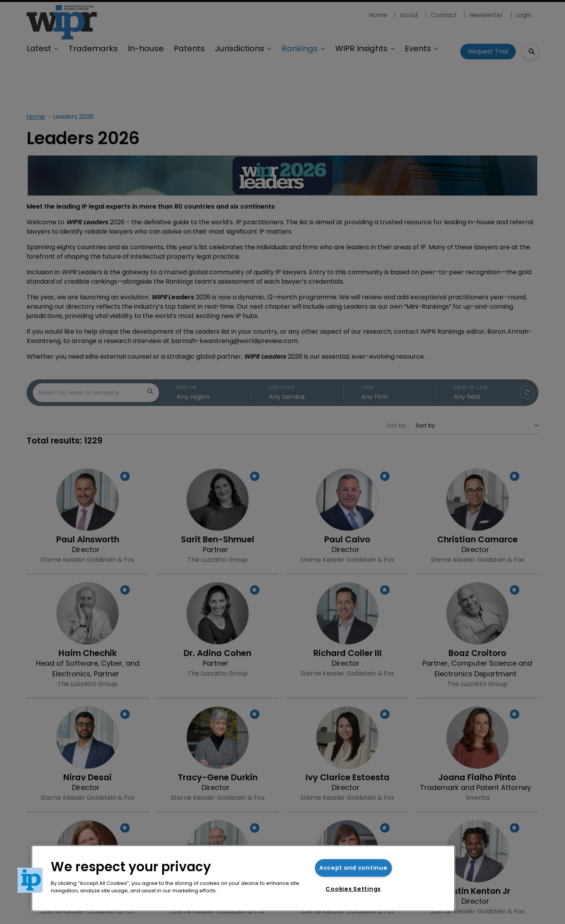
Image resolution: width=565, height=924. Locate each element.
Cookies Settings (353, 889)
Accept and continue (353, 868)
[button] (30, 880)
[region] (243, 878)
